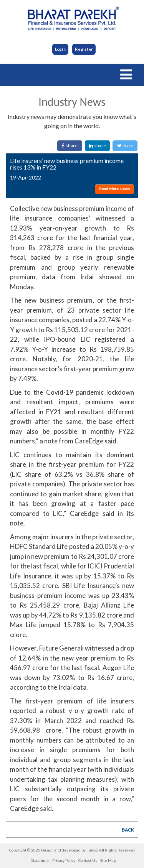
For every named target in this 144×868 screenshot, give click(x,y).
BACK (128, 830)
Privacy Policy (64, 860)
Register (84, 49)
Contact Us (88, 860)
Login (60, 49)
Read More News (114, 189)
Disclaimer (40, 860)
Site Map (108, 860)
